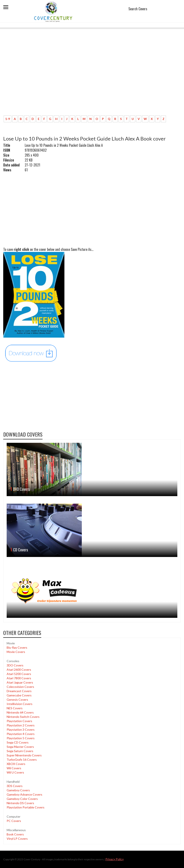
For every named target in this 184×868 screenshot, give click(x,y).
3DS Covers (15, 786)
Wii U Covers (15, 772)
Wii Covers (14, 768)
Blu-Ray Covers (17, 647)
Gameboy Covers (18, 790)
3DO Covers (15, 665)
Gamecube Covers (19, 695)
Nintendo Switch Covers (23, 717)
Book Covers (15, 834)
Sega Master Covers (20, 747)
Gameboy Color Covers (22, 799)
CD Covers (21, 550)
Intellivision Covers (20, 704)
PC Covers (14, 821)
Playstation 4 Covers (21, 734)
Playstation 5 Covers (21, 738)
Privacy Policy (115, 859)
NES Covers (15, 708)
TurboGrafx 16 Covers (22, 759)
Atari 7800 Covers (19, 678)
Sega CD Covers (18, 742)
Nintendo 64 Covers (20, 712)
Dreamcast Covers (19, 691)
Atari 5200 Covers (19, 674)
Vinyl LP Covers (17, 839)
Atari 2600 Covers (19, 670)
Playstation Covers (19, 721)
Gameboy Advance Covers (24, 794)
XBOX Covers (16, 764)
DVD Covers (21, 489)
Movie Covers (16, 652)
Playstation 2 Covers (21, 725)
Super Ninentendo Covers (24, 755)
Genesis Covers (17, 700)
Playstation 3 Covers (21, 730)
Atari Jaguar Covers (20, 682)
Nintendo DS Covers (20, 803)
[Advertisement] (92, 80)
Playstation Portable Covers (26, 807)
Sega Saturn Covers (20, 751)
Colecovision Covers (20, 687)
